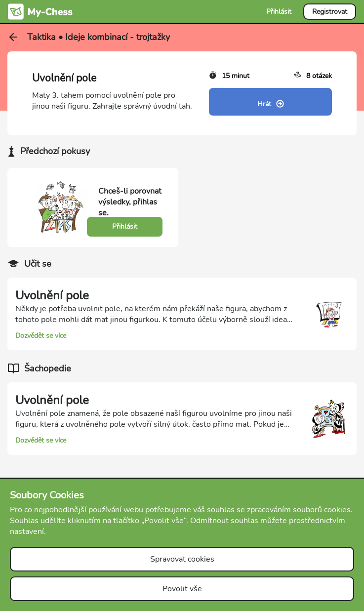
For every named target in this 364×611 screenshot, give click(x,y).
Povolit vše (182, 589)
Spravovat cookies (182, 559)
